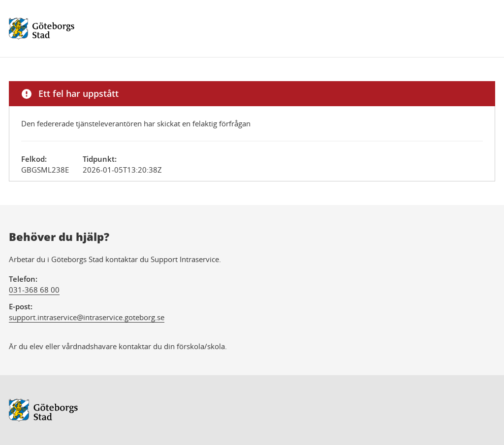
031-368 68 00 (34, 290)
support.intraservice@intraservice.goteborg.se (87, 317)
